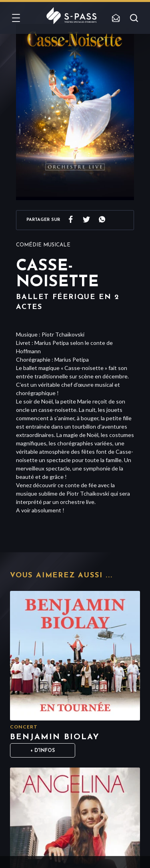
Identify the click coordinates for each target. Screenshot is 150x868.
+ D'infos (43, 751)
